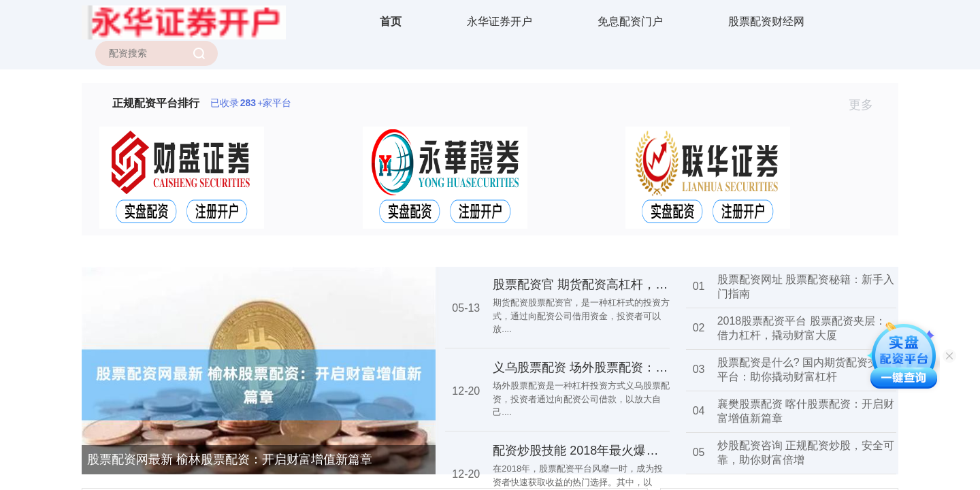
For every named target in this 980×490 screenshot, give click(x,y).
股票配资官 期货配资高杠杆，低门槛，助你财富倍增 (635, 284)
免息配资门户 (630, 21)
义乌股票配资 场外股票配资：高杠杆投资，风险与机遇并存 (654, 367)
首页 (391, 21)
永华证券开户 (500, 21)
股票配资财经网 (766, 21)
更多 (867, 105)
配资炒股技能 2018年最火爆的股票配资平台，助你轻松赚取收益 (667, 451)
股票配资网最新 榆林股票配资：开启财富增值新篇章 (230, 459)
